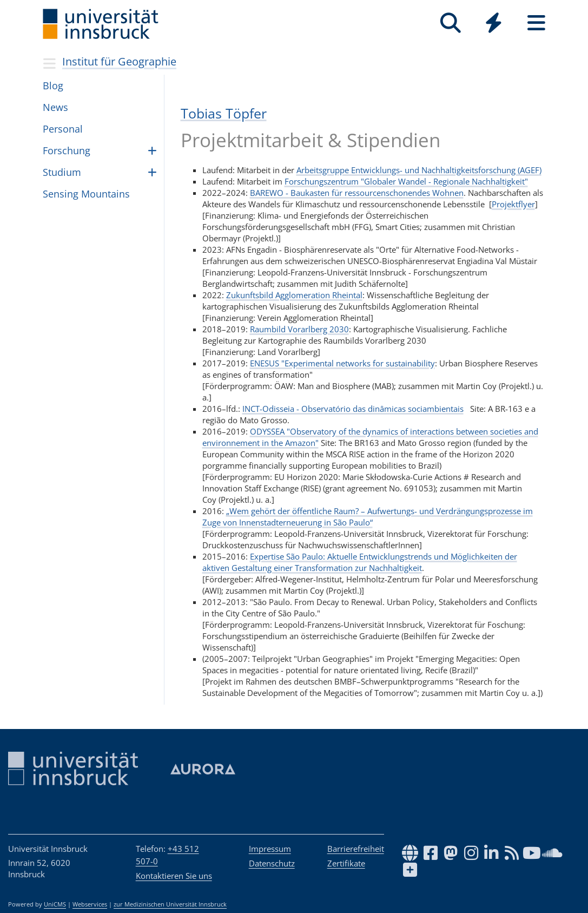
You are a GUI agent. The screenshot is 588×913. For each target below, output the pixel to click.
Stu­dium (62, 172)
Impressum (270, 849)
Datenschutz (272, 863)
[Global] (494, 24)
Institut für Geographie (119, 61)
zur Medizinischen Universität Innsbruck (170, 904)
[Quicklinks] (494, 23)
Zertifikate (346, 863)
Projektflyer (513, 204)
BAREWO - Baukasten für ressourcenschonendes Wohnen (357, 193)
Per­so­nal (63, 129)
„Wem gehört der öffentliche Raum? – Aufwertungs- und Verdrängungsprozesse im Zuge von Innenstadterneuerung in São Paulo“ (368, 517)
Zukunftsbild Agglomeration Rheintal (294, 295)
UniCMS (55, 904)
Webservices (90, 904)
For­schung (67, 150)
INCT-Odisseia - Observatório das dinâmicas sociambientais (353, 409)
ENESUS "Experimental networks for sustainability (342, 363)
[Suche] (451, 23)
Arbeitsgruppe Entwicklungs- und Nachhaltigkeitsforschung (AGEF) (419, 170)
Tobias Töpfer (224, 113)
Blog (53, 86)
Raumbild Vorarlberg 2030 (299, 329)
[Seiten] (536, 23)
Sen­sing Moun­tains (86, 194)
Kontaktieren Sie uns (174, 876)
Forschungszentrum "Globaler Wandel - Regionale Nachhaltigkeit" (406, 181)
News (55, 107)
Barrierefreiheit (356, 849)
